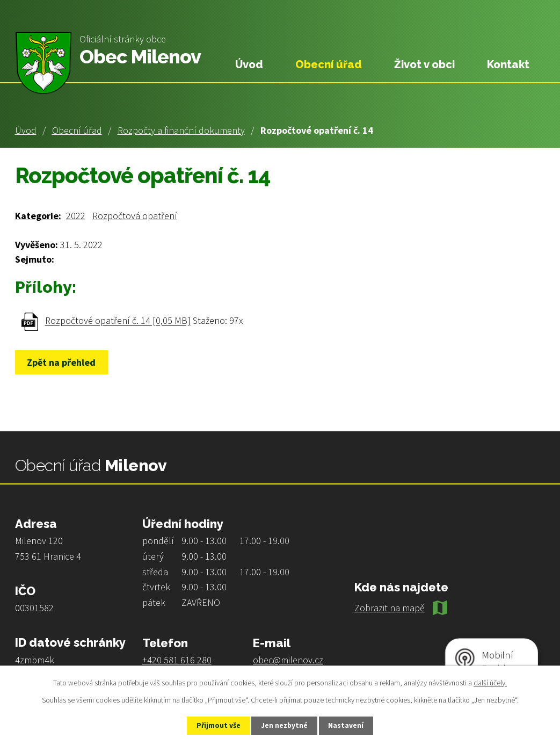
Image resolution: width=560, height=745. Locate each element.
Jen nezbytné (285, 725)
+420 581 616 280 (177, 660)
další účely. (490, 682)
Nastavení (350, 725)
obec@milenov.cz (288, 660)
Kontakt (508, 64)
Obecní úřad (77, 130)
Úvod (26, 130)
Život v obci (424, 64)
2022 (76, 216)
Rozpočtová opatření (135, 216)
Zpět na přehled (64, 362)
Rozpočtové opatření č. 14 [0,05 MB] (118, 321)
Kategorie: (38, 216)
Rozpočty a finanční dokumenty (181, 130)
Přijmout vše (214, 725)
